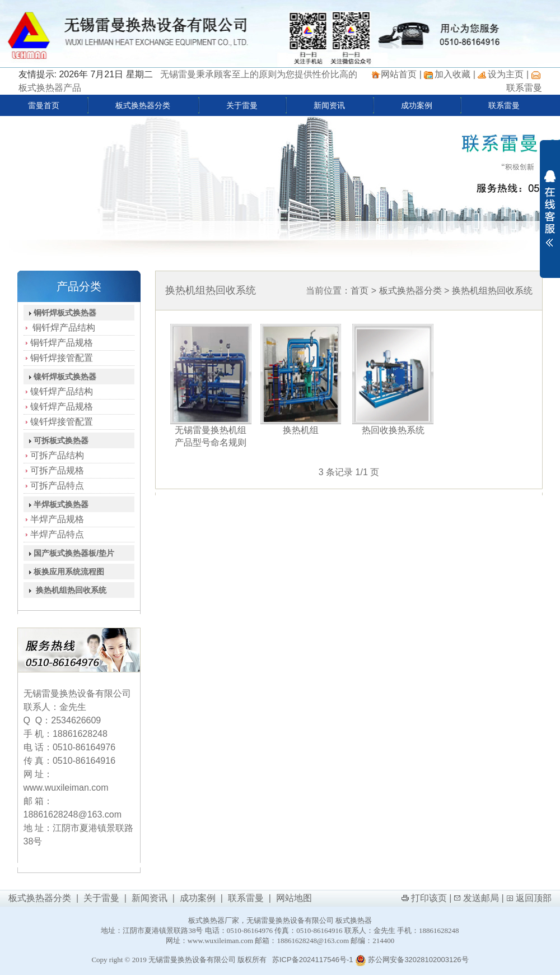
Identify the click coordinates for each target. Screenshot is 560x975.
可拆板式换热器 (56, 440)
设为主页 (506, 74)
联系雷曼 (524, 88)
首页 (360, 291)
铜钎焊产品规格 (58, 343)
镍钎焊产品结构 (58, 391)
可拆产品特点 (54, 486)
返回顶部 (534, 898)
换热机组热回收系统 (65, 590)
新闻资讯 (329, 105)
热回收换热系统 (393, 430)
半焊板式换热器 (56, 504)
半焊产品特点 (54, 534)
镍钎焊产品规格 (58, 407)
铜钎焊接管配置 (58, 358)
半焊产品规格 (54, 519)
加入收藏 (452, 74)
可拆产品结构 (54, 455)
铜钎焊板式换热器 (60, 313)
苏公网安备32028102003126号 (412, 960)
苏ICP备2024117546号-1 (313, 960)
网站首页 (399, 74)
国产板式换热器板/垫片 (69, 553)
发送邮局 (481, 898)
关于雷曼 (242, 105)
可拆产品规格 (54, 470)
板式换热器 (354, 920)
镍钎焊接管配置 (58, 422)
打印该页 (429, 898)
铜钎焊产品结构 (59, 328)
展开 (550, 208)
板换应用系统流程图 (64, 572)
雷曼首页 (44, 105)
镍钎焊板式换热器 (60, 377)
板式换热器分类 (143, 105)
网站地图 (294, 898)
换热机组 (301, 430)
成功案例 (417, 105)
